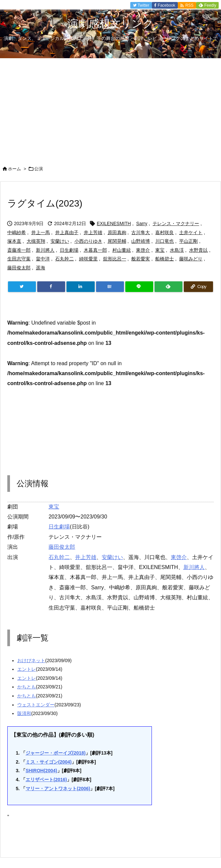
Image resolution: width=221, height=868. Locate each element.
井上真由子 (67, 232)
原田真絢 (117, 232)
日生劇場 (69, 250)
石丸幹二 (64, 259)
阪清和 (24, 713)
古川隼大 (141, 232)
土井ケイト (191, 232)
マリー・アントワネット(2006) (58, 789)
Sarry (142, 223)
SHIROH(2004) (41, 771)
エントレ (27, 669)
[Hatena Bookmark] (110, 287)
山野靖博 (141, 241)
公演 (39, 169)
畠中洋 (43, 259)
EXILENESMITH (114, 223)
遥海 (41, 268)
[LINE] (139, 287)
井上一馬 (41, 232)
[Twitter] (22, 287)
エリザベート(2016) (46, 780)
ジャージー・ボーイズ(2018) (55, 753)
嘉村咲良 (165, 232)
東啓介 (143, 250)
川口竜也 (165, 241)
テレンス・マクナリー (176, 223)
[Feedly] (168, 287)
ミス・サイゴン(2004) (49, 762)
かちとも (27, 687)
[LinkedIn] (80, 287)
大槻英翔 (36, 241)
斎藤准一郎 (19, 250)
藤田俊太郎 (19, 268)
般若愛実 (141, 259)
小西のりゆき (88, 241)
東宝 (160, 250)
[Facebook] (51, 287)
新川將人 (45, 250)
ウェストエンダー (36, 705)
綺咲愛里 (88, 259)
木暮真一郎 (95, 250)
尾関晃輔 (117, 241)
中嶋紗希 (17, 232)
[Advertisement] (111, 108)
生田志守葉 (19, 259)
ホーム (14, 169)
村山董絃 (122, 250)
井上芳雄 (93, 232)
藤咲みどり (191, 259)
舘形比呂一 (115, 259)
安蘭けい (60, 241)
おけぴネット (31, 660)
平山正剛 (188, 241)
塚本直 (14, 241)
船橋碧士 (165, 259)
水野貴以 (198, 250)
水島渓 (177, 250)
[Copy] (198, 287)
